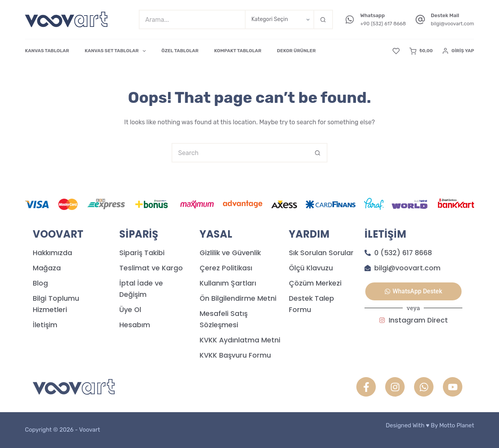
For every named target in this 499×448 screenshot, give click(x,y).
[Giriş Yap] (458, 51)
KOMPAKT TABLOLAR (238, 51)
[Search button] (323, 19)
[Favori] (396, 51)
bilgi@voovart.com (452, 24)
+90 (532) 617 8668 (383, 24)
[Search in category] (279, 19)
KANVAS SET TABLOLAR (117, 51)
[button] (413, 291)
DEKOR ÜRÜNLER (296, 51)
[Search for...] (192, 19)
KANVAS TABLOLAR (47, 51)
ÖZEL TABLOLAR (180, 51)
